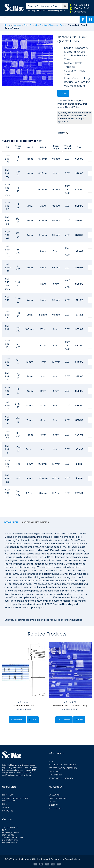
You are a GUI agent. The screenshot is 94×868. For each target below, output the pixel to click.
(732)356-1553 (8, 835)
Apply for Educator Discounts (63, 768)
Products (17, 25)
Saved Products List (58, 798)
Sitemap (6, 807)
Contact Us (80, 12)
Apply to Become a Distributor (63, 765)
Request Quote (9, 795)
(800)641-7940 (18, 838)
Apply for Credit (56, 808)
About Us (53, 761)
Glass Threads (31, 25)
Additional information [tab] (35, 522)
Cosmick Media (72, 859)
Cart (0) (83, 19)
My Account (90, 19)
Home (8, 25)
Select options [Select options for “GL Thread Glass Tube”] (17, 720)
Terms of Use (55, 771)
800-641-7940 (82, 8)
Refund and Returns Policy (61, 778)
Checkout (53, 805)
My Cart (52, 802)
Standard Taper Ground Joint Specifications (16, 799)
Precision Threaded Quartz (53, 25)
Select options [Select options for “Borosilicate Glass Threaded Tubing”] (64, 720)
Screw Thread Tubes (69, 107)
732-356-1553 (81, 5)
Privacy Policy (55, 775)
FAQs (4, 804)
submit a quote (66, 119)
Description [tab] (11, 522)
